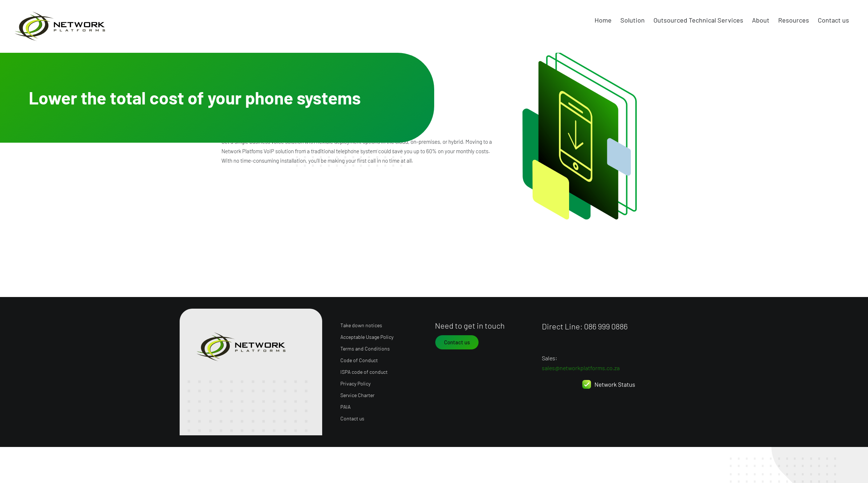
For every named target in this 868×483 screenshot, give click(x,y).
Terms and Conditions (365, 346)
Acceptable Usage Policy (367, 335)
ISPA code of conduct (364, 370)
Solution (633, 20)
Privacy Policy (355, 381)
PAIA (345, 405)
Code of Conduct (359, 358)
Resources (794, 20)
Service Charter (357, 393)
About (761, 20)
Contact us (833, 20)
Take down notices (361, 323)
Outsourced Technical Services (698, 20)
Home (603, 20)
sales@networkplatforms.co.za (581, 366)
